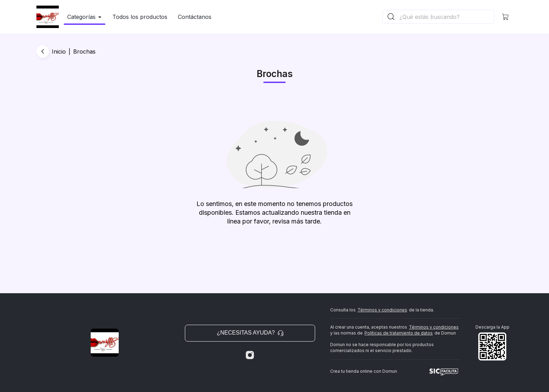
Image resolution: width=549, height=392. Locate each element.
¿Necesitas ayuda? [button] (250, 333)
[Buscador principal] (446, 17)
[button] (506, 17)
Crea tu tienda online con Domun (364, 371)
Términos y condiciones (382, 310)
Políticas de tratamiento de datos (399, 333)
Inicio (59, 51)
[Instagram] (250, 355)
